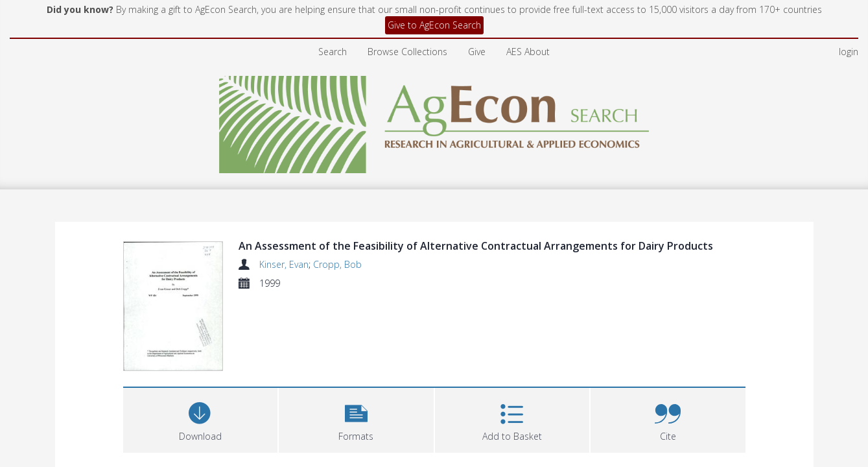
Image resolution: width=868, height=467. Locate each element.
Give (477, 52)
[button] (356, 420)
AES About (528, 52)
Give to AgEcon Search (434, 25)
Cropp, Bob (337, 264)
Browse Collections (407, 52)
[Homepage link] (434, 121)
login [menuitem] (849, 52)
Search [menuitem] (333, 52)
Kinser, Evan (284, 264)
